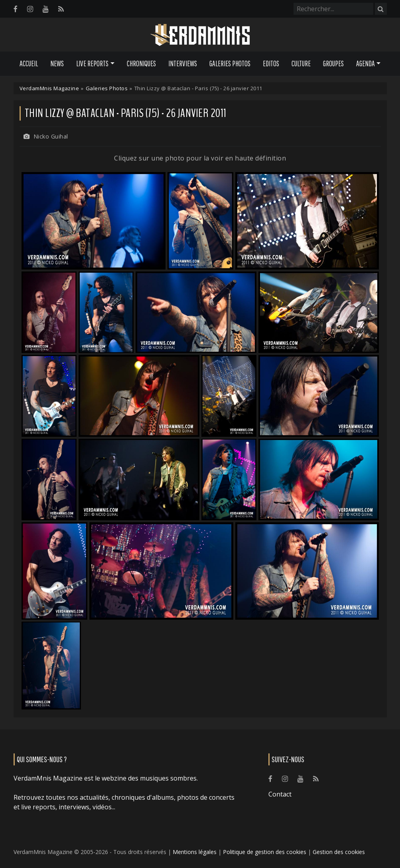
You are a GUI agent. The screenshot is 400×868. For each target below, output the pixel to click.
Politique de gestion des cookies (265, 852)
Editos (271, 63)
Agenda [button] (366, 63)
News (57, 63)
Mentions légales (195, 852)
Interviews (183, 63)
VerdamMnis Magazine (49, 88)
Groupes (333, 63)
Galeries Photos (230, 63)
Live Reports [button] (92, 63)
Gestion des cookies (339, 852)
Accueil (29, 63)
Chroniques (141, 63)
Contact (280, 794)
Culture (301, 63)
